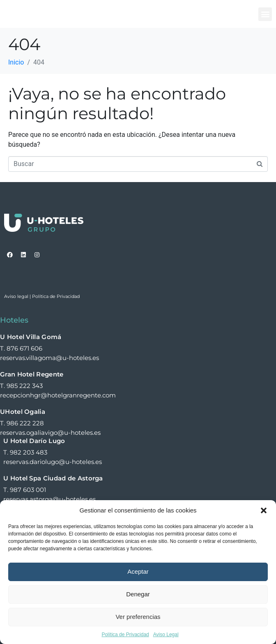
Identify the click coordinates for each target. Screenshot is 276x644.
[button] (264, 510)
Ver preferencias (138, 617)
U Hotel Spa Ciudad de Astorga (53, 478)
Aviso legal (16, 296)
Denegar (138, 594)
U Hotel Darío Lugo (34, 441)
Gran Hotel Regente (32, 374)
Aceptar (138, 571)
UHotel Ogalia (23, 412)
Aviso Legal (166, 635)
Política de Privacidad (125, 635)
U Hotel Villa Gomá (31, 337)
